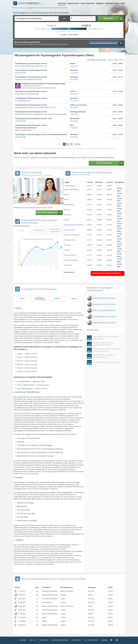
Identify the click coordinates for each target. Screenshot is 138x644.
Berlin (66, 199)
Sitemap (104, 640)
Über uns (33, 640)
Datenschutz (76, 640)
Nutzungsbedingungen (60, 640)
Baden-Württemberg (72, 189)
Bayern (67, 194)
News (123, 3)
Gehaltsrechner (88, 3)
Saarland (67, 245)
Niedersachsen (70, 230)
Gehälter (62, 3)
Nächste (78, 144)
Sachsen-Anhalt (70, 255)
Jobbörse (100, 3)
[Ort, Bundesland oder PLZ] (83, 19)
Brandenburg (69, 205)
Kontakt (23, 640)
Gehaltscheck (73, 3)
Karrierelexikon (112, 3)
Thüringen (68, 265)
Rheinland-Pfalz (70, 240)
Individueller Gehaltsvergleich (107, 273)
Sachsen (67, 250)
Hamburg (68, 215)
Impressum (44, 640)
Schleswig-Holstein (71, 260)
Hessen (67, 220)
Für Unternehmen (91, 640)
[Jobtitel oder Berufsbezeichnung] (37, 19)
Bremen (67, 210)
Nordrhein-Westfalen (72, 235)
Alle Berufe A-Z (69, 272)
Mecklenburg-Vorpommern (74, 225)
